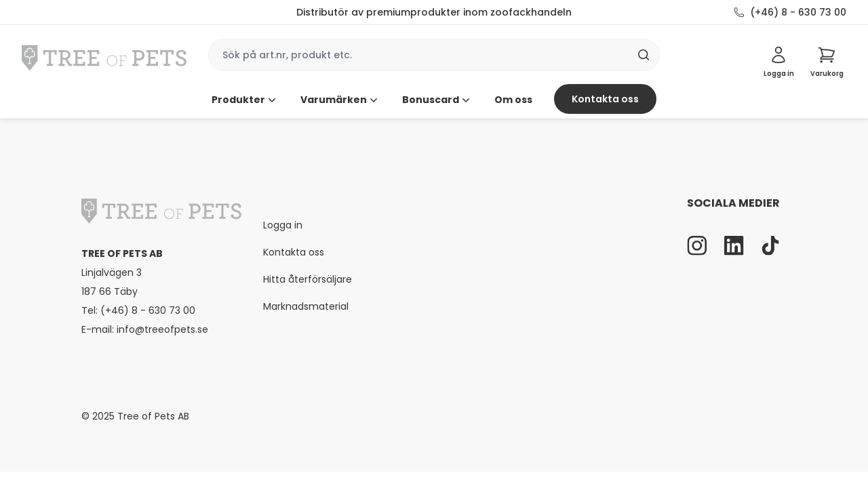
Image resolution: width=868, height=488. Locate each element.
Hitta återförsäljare (308, 279)
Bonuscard (437, 100)
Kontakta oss (605, 99)
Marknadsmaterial (306, 306)
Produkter (245, 100)
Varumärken (340, 100)
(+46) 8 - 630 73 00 (798, 12)
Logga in (283, 225)
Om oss (513, 100)
